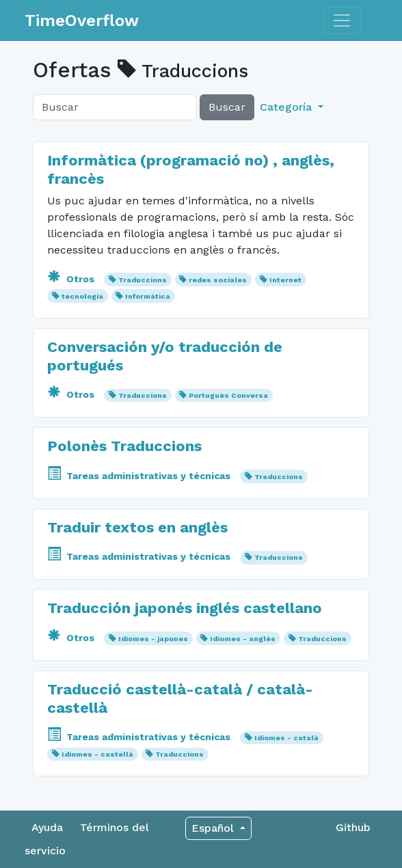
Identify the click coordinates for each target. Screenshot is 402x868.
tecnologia (82, 296)
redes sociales (218, 280)
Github (353, 827)
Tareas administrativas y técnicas (140, 476)
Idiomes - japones (153, 639)
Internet (285, 280)
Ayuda (47, 827)
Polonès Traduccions (124, 446)
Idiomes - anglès (243, 639)
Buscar (227, 107)
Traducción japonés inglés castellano (185, 608)
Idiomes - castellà (97, 754)
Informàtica (148, 296)
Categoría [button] (287, 107)
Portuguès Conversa (228, 395)
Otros (72, 279)
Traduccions (143, 280)
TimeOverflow (82, 21)
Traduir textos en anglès (137, 527)
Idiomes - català (286, 738)
